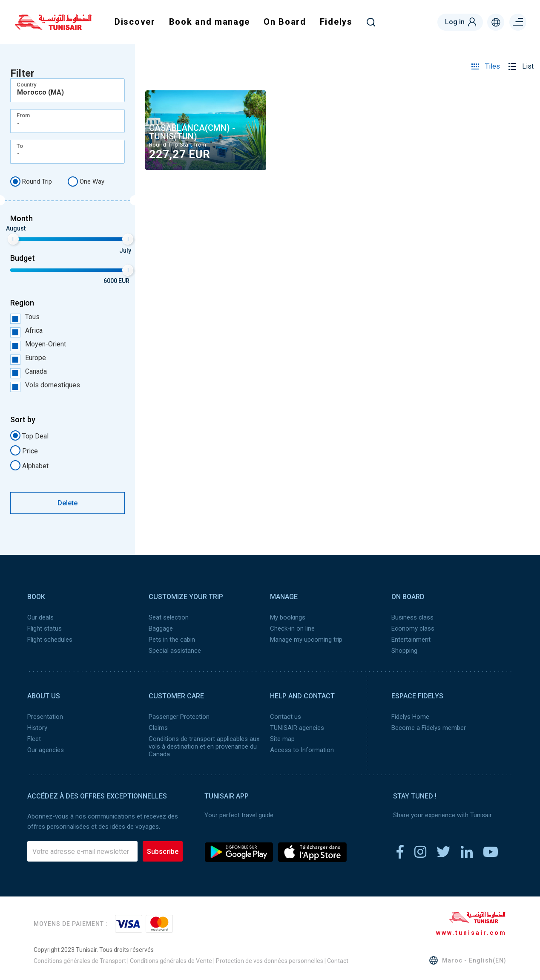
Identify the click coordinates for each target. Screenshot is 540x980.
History (37, 728)
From (23, 115)
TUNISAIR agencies (297, 728)
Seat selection (169, 617)
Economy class (413, 628)
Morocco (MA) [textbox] (40, 92)
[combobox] (67, 90)
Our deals (40, 617)
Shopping (404, 651)
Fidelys (336, 22)
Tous (25, 317)
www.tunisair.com (471, 933)
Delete (67, 503)
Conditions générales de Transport (80, 961)
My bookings (288, 617)
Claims (158, 728)
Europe (28, 358)
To (20, 146)
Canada (29, 372)
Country (26, 85)
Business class (412, 617)
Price (24, 450)
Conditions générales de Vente (171, 961)
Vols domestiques (45, 385)
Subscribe (163, 852)
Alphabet (29, 465)
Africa (26, 331)
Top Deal (29, 435)
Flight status (45, 628)
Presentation (45, 717)
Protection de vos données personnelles (270, 961)
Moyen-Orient (38, 344)
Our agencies (46, 750)
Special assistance (175, 651)
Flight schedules (50, 640)
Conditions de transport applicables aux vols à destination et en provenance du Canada (204, 747)
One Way (86, 182)
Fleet (34, 739)
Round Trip (31, 182)
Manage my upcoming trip (306, 640)
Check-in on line (292, 628)
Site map (282, 739)
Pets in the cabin (172, 640)
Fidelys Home (410, 717)
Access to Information (302, 750)
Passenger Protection (179, 717)
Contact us (286, 717)
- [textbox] (18, 123)
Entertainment (411, 640)
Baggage (161, 628)
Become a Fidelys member (429, 728)
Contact (338, 961)
